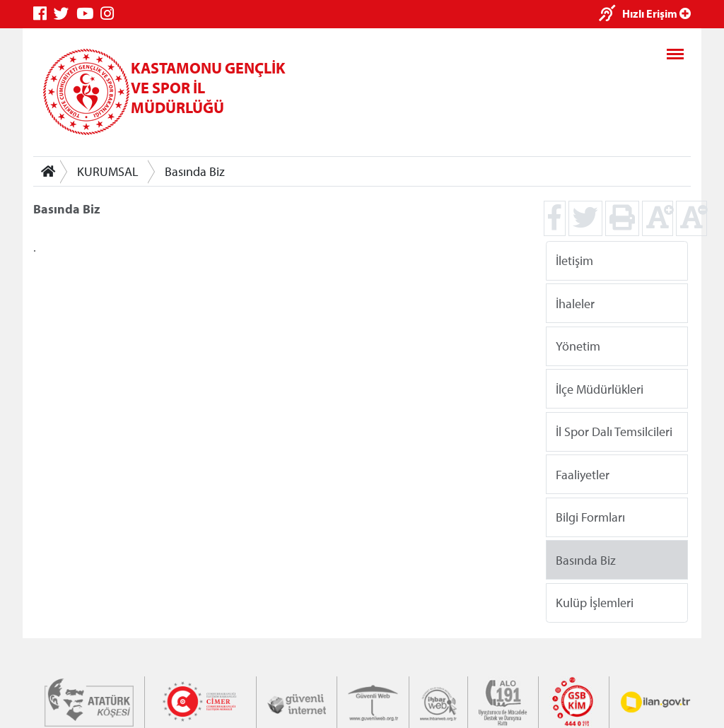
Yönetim (578, 346)
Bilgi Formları (590, 517)
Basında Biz (195, 171)
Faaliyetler (583, 474)
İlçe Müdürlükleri (600, 388)
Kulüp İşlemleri (595, 603)
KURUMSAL (108, 171)
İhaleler (575, 303)
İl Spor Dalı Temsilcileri (614, 431)
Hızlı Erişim (656, 13)
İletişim (574, 260)
